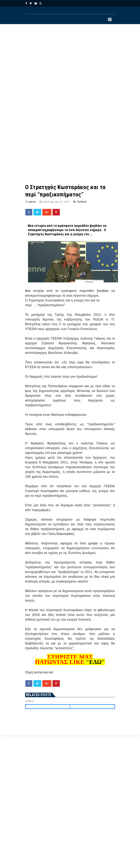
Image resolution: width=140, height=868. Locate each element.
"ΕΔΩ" (95, 662)
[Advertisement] (55, 66)
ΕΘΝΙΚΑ (82, 202)
